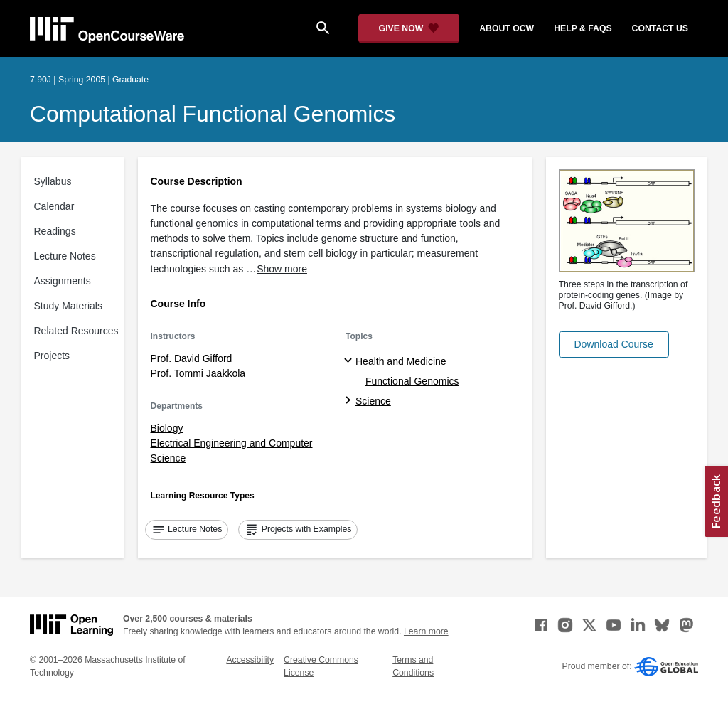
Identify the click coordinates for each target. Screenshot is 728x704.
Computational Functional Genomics (213, 114)
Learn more (426, 631)
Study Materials (68, 306)
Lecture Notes (65, 256)
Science (373, 401)
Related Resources (76, 331)
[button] (614, 345)
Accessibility (250, 660)
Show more (282, 269)
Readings (55, 231)
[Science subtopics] (350, 401)
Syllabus (53, 181)
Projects (52, 356)
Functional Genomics (412, 381)
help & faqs (583, 28)
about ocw (507, 28)
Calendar (54, 206)
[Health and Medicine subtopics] (350, 361)
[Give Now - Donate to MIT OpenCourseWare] (409, 28)
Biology (167, 428)
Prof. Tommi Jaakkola (198, 373)
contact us (660, 28)
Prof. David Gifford (192, 358)
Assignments (63, 281)
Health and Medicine (401, 361)
